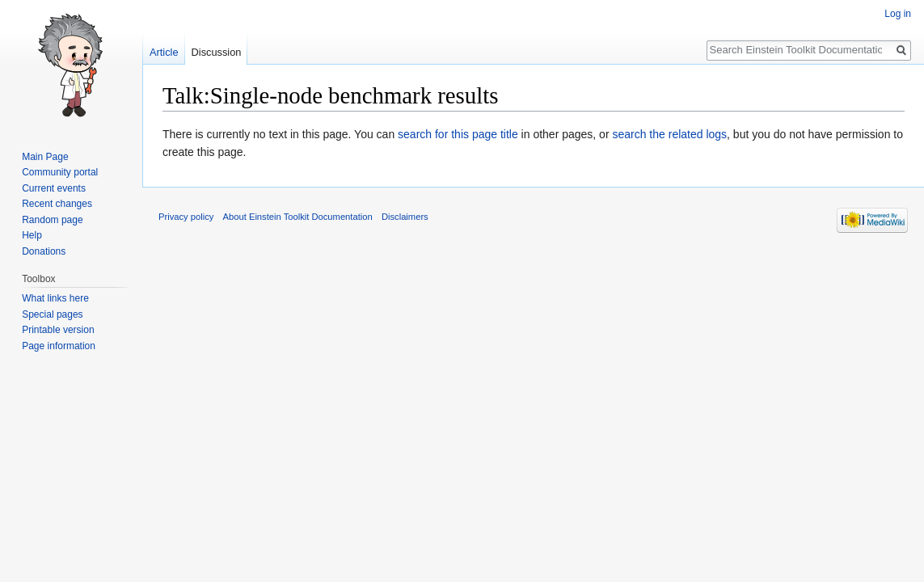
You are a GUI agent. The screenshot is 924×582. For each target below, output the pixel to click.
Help (32, 235)
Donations (44, 251)
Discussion (217, 52)
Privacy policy (186, 217)
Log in (898, 14)
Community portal (60, 172)
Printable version (58, 330)
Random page (52, 220)
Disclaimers (405, 217)
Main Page (45, 157)
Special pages (52, 314)
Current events (54, 188)
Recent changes (57, 204)
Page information (59, 346)
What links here (55, 298)
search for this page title (458, 134)
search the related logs (669, 134)
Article (164, 52)
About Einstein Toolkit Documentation (298, 217)
